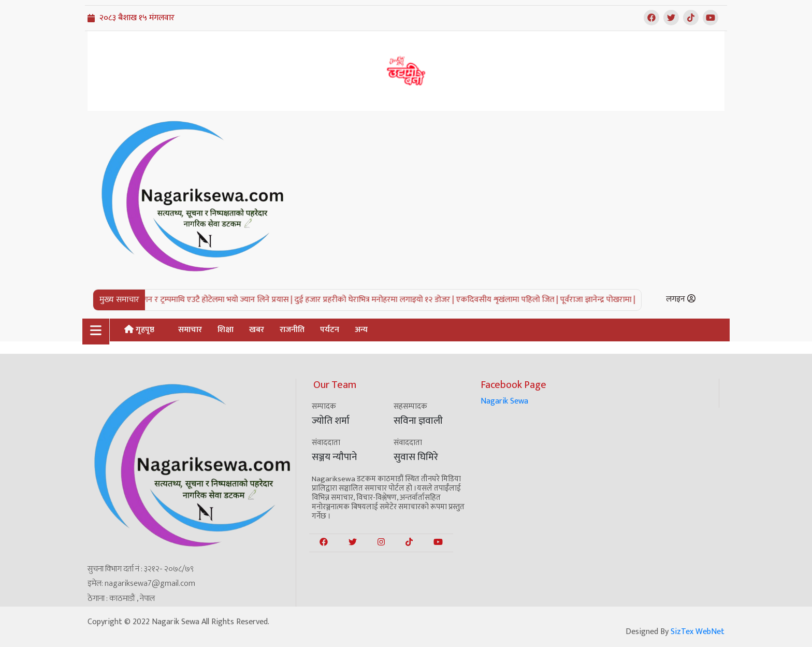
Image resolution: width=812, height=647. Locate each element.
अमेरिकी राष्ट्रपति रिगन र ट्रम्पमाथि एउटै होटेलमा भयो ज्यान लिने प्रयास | (197, 300)
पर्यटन (330, 330)
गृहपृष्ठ (139, 330)
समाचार (190, 330)
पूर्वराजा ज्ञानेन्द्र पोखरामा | (605, 300)
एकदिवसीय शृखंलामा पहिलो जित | (514, 300)
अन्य (361, 330)
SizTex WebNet (698, 632)
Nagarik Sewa (504, 401)
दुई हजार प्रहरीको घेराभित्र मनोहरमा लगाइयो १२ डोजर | (382, 300)
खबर (257, 330)
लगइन (681, 299)
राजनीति (292, 330)
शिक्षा (226, 330)
